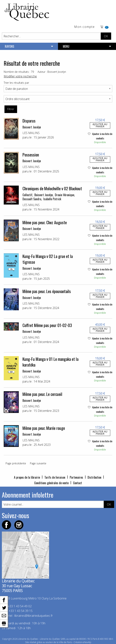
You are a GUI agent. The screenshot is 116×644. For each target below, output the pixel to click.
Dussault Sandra (32, 199)
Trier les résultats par (16, 83)
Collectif (27, 195)
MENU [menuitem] (66, 46)
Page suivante (38, 463)
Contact (78, 483)
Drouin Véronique (65, 195)
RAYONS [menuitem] (9, 46)
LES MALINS (31, 133)
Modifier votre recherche (20, 76)
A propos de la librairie (27, 477)
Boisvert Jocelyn (32, 127)
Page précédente (16, 463)
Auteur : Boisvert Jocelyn (52, 72)
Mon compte (84, 27)
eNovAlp (87, 642)
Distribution (94, 477)
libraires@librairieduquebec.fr (34, 616)
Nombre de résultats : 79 (19, 72)
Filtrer (11, 109)
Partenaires (76, 477)
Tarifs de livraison (55, 477)
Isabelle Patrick (52, 199)
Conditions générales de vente (51, 483)
